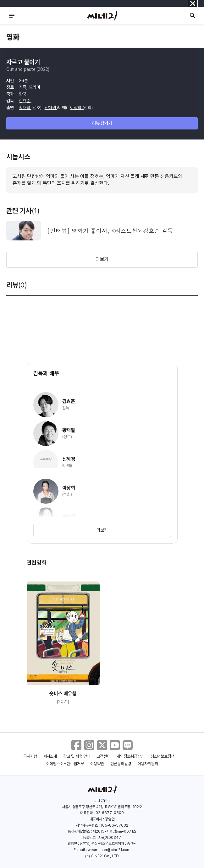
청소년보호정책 (163, 756)
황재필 (25, 108)
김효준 (25, 101)
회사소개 (50, 756)
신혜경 (51, 108)
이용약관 (97, 764)
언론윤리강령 (121, 764)
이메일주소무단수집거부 (65, 764)
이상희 (76, 108)
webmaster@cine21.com (109, 850)
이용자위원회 (148, 764)
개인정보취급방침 (130, 756)
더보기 (102, 259)
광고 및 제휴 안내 (77, 756)
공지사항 (30, 756)
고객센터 (103, 756)
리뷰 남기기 (102, 123)
